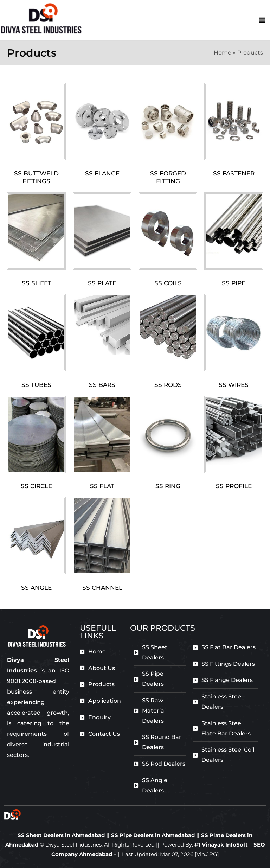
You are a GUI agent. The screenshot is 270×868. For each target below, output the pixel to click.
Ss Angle (36, 588)
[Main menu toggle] (262, 20)
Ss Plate (102, 284)
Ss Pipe (234, 284)
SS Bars (102, 385)
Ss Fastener (234, 174)
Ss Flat (102, 487)
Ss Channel (102, 588)
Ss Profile (234, 487)
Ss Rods (168, 385)
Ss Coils (168, 284)
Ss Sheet (37, 284)
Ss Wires (234, 385)
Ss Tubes (36, 385)
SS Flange (102, 174)
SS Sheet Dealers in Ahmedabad (61, 835)
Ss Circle (36, 487)
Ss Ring (168, 487)
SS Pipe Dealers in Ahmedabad (154, 835)
